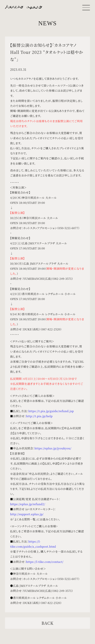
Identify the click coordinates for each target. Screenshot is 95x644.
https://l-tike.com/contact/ (45, 562)
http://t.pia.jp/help (39, 416)
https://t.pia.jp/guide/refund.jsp (51, 411)
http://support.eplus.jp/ (27, 514)
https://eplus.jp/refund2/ (28, 504)
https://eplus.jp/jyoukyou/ (53, 448)
